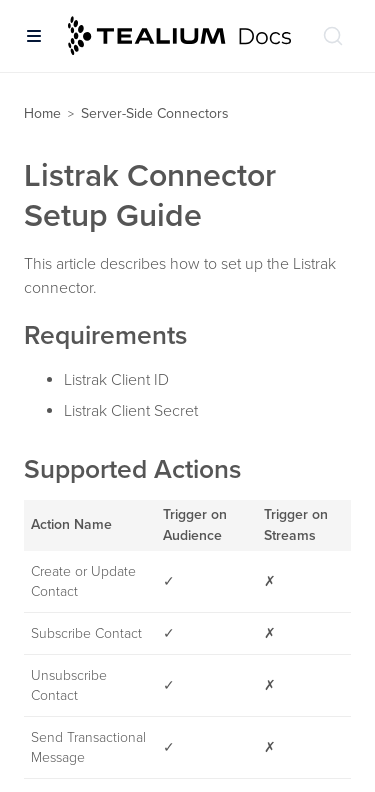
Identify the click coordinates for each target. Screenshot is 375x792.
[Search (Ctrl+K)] (333, 36)
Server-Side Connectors (155, 113)
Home (42, 113)
